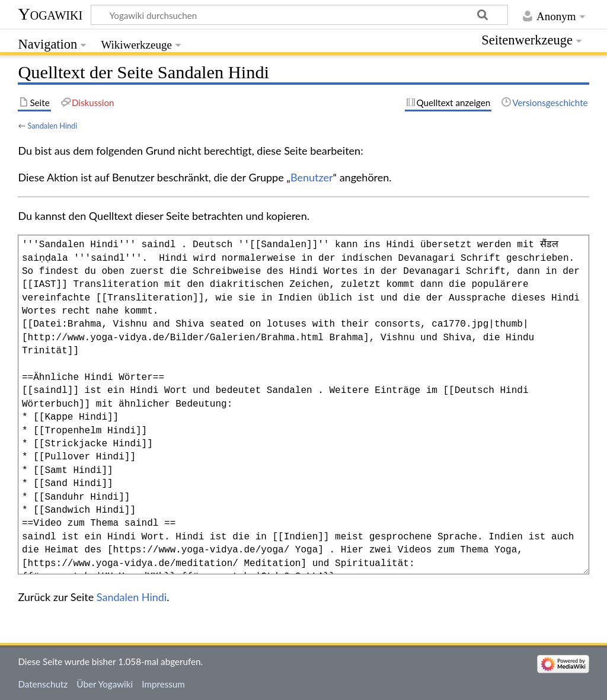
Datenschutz (43, 684)
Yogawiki (50, 14)
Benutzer (312, 177)
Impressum (163, 684)
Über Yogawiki (105, 684)
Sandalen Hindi (52, 126)
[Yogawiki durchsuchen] (299, 15)
